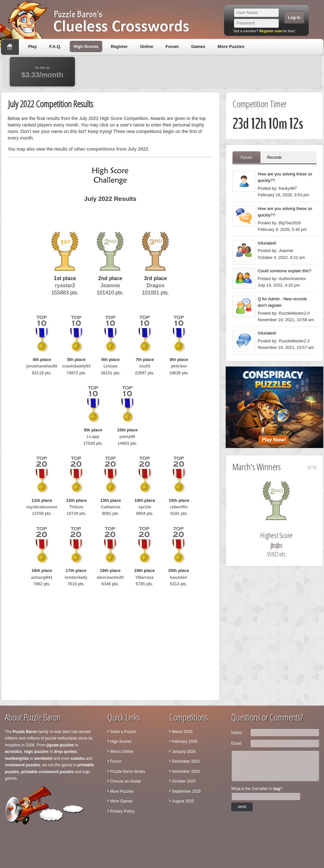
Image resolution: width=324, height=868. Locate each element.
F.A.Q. (55, 46)
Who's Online (122, 752)
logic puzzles (36, 752)
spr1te (145, 507)
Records (274, 157)
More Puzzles (231, 46)
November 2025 (186, 771)
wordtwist (43, 758)
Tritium (76, 507)
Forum (172, 46)
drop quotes (65, 752)
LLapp (93, 436)
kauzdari (179, 577)
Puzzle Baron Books (128, 771)
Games (198, 46)
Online (147, 46)
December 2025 (186, 761)
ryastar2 (65, 285)
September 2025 (186, 791)
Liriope (111, 366)
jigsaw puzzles (60, 745)
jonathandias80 (42, 366)
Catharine (111, 507)
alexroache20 (110, 577)
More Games (121, 801)
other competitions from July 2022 (111, 149)
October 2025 (184, 781)
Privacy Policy (122, 811)
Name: (237, 733)
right (315, 467)
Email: (237, 743)
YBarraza (144, 577)
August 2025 (183, 801)
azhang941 (42, 577)
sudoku (78, 758)
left (309, 467)
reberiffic (179, 507)
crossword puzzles (22, 765)
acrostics (14, 752)
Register (119, 46)
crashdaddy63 (76, 366)
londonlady (76, 577)
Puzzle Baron (25, 732)
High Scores (86, 46)
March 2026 (182, 732)
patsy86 (127, 436)
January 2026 (184, 752)
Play (33, 46)
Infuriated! (267, 243)
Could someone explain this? (285, 271)
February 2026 (185, 741)
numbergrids (17, 758)
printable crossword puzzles (47, 772)
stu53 (145, 366)
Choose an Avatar (126, 781)
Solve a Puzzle (123, 732)
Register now (270, 31)
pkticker (179, 366)
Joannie (110, 285)
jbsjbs (283, 545)
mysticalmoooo (42, 507)
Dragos (155, 285)
